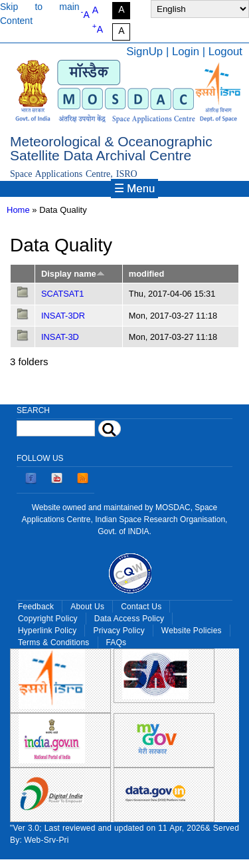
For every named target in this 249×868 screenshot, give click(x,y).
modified (146, 274)
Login (186, 52)
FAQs (117, 643)
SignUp (144, 52)
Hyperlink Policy (47, 631)
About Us (87, 607)
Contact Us (141, 607)
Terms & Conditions (54, 643)
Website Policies (192, 631)
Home (18, 210)
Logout (225, 52)
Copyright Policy (48, 619)
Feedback (36, 607)
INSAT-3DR (63, 316)
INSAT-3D (60, 337)
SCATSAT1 (62, 294)
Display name (73, 274)
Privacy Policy (119, 631)
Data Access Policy (129, 619)
